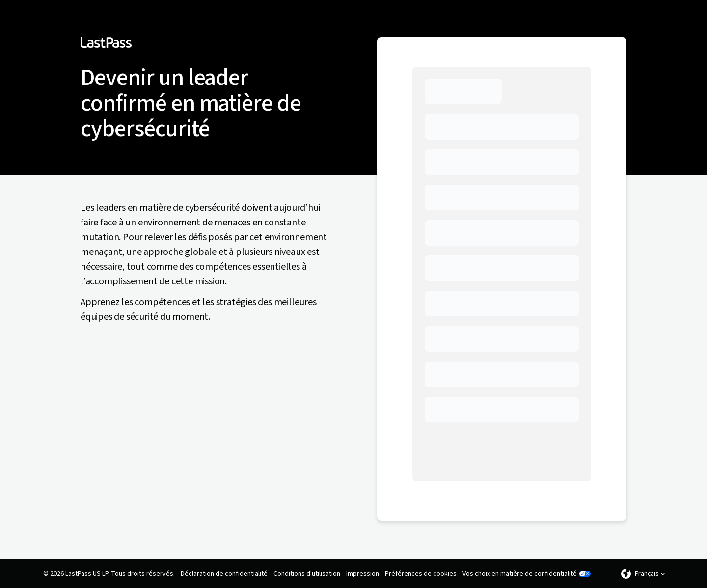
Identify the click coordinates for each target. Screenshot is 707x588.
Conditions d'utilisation (307, 574)
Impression (363, 574)
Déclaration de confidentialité (224, 574)
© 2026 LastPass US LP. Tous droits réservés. (109, 574)
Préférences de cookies (421, 574)
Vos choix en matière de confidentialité (520, 574)
